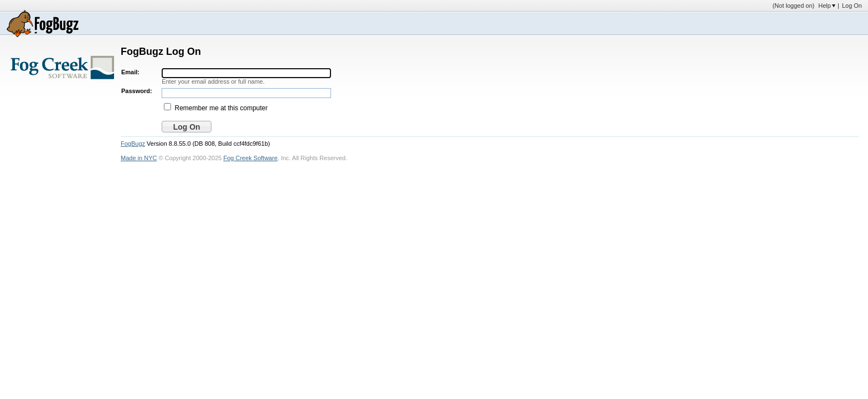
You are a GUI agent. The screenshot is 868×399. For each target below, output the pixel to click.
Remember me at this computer (221, 108)
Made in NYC (139, 158)
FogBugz (133, 144)
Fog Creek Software (250, 158)
